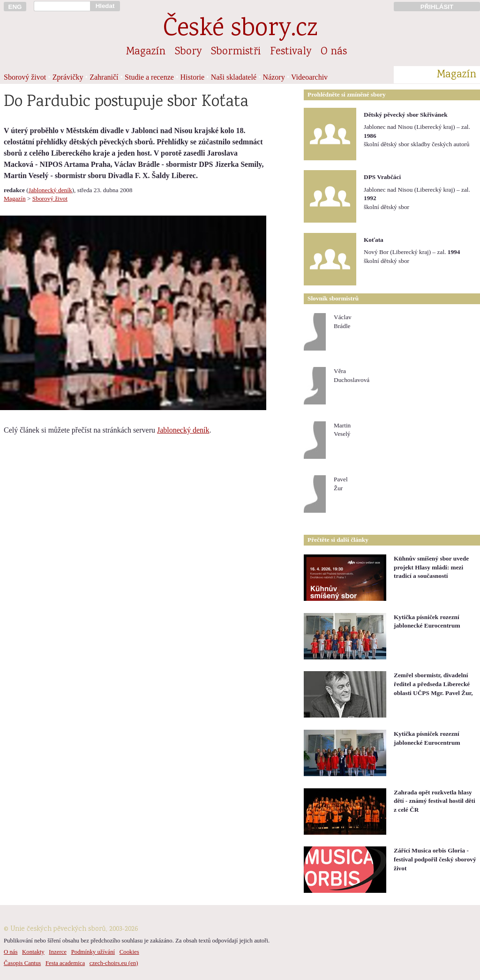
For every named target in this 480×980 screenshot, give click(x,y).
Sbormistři (236, 52)
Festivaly (291, 52)
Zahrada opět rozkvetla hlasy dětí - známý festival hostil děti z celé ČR (435, 801)
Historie (193, 77)
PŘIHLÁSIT (437, 7)
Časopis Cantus (22, 963)
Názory (274, 77)
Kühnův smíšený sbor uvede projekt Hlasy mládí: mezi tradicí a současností (431, 567)
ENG (15, 7)
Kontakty (33, 952)
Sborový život (25, 77)
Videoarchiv (309, 77)
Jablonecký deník (50, 190)
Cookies (129, 952)
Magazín (146, 52)
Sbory (188, 52)
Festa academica (65, 963)
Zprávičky (68, 77)
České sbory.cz (240, 30)
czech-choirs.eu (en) (114, 963)
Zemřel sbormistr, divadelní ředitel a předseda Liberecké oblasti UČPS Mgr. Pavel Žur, (433, 684)
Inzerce (58, 952)
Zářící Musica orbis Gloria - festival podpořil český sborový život (435, 859)
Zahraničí (104, 77)
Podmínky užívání (93, 952)
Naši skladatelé (234, 77)
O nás (334, 52)
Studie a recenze (149, 77)
